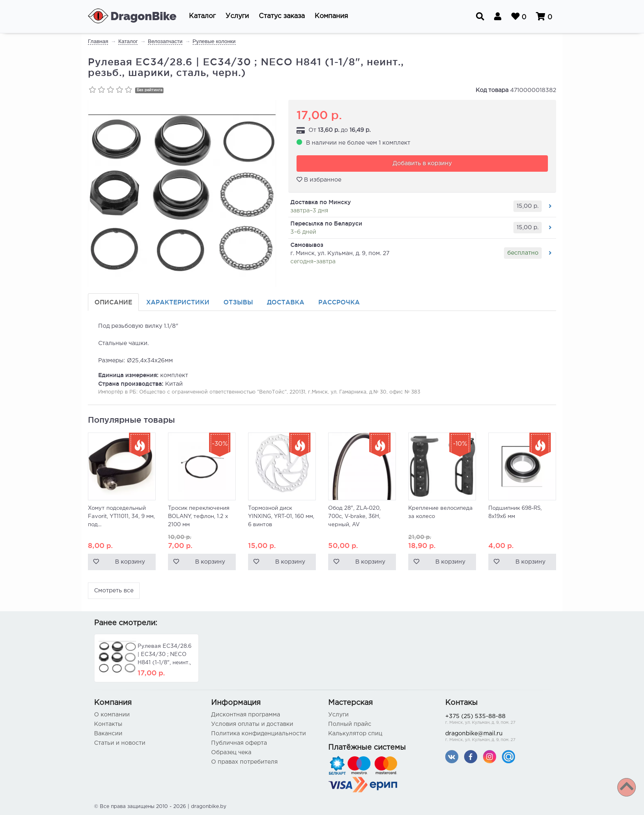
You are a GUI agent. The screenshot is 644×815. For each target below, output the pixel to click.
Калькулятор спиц (355, 734)
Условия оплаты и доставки (252, 724)
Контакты (108, 724)
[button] (202, 16)
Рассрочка (339, 302)
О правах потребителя (244, 762)
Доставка (286, 302)
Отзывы (238, 302)
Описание (113, 302)
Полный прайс (350, 724)
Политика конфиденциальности (259, 734)
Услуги (338, 715)
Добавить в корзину (422, 163)
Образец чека (231, 753)
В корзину (130, 562)
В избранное (319, 180)
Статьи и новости (120, 743)
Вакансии (108, 734)
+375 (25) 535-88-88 (498, 720)
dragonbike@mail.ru (498, 737)
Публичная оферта (239, 743)
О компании (112, 715)
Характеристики (178, 302)
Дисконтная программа (246, 715)
